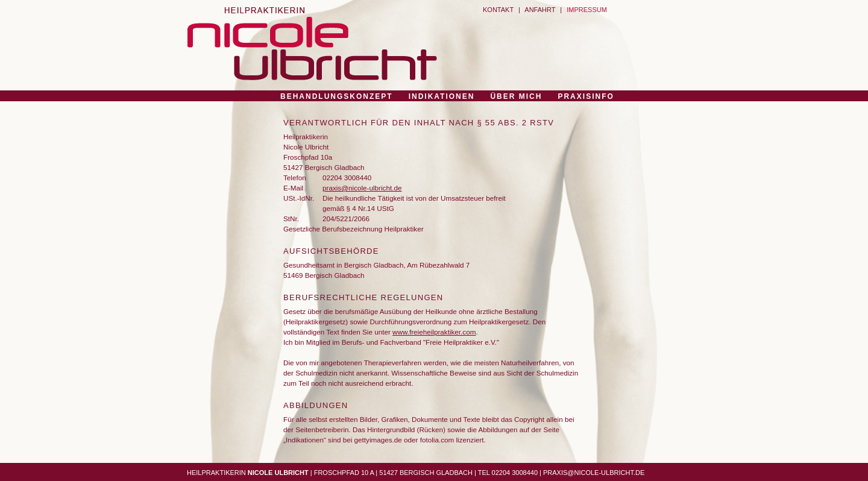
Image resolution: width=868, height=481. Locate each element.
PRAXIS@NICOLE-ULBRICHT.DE (594, 473)
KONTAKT (498, 10)
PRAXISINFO (586, 96)
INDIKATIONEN (442, 96)
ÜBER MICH (516, 96)
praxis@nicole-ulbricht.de (362, 188)
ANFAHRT (540, 10)
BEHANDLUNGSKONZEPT (337, 96)
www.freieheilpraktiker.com (434, 332)
